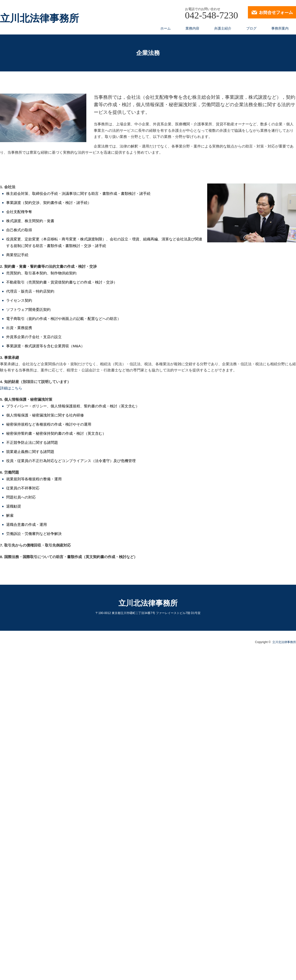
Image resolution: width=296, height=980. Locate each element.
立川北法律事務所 (39, 18)
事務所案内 (280, 28)
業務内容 (192, 28)
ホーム (166, 28)
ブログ (251, 28)
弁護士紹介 (223, 28)
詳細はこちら (11, 388)
